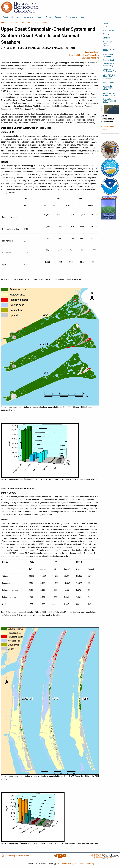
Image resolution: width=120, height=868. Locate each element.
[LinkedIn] (60, 857)
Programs (26, 23)
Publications (28, 17)
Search (84, 17)
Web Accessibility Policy (84, 864)
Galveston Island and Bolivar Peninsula (110, 77)
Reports (106, 34)
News (48, 17)
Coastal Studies (40, 23)
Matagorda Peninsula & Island (108, 88)
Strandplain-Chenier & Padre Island (109, 101)
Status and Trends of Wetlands (107, 43)
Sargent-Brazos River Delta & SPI (110, 94)
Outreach (58, 17)
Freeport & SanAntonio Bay (109, 70)
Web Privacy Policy (65, 864)
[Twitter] (56, 857)
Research (15, 17)
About (5, 17)
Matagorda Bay (109, 82)
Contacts (106, 38)
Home (3, 23)
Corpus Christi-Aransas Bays (109, 65)
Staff (105, 27)
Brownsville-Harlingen (108, 55)
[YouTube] (64, 857)
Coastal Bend (108, 60)
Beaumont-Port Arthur (109, 50)
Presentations (71, 17)
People (40, 17)
